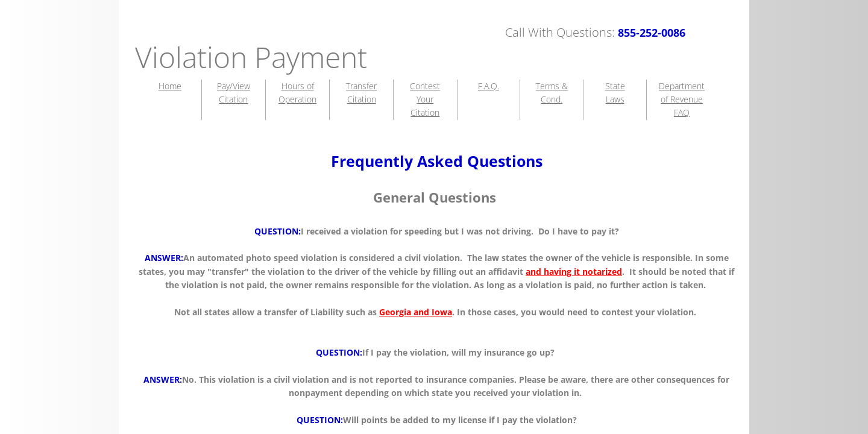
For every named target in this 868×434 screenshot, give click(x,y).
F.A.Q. (489, 86)
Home (170, 86)
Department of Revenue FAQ (682, 99)
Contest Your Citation (425, 99)
